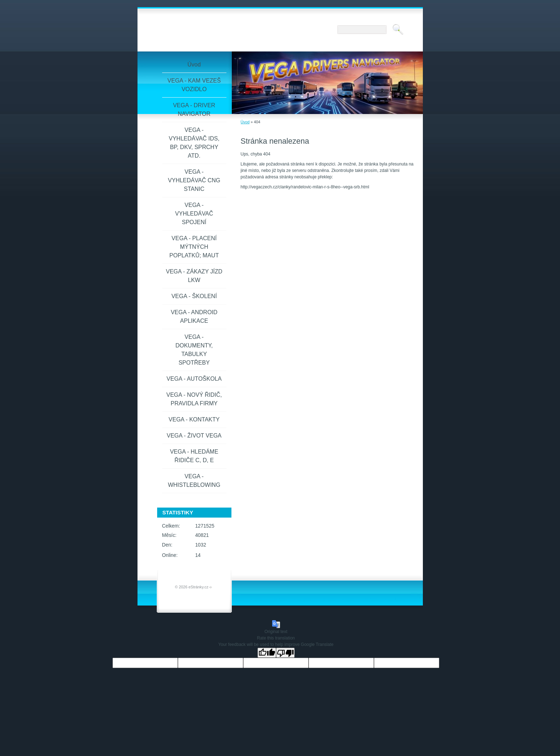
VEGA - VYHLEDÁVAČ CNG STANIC (194, 180)
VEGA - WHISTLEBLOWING (194, 481)
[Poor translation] (285, 653)
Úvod (245, 122)
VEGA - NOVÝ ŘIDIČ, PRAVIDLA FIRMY (194, 399)
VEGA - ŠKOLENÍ (194, 296)
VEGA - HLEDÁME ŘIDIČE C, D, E (194, 456)
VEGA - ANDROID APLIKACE (194, 317)
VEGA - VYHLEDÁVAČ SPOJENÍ (194, 214)
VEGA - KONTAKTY (194, 419)
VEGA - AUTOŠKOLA (194, 379)
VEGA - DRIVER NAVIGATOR (194, 110)
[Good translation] (267, 653)
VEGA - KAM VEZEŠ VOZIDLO (194, 85)
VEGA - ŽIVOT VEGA (194, 436)
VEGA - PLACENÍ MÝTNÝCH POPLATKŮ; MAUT (194, 247)
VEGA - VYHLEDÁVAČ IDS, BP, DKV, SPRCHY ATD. (194, 143)
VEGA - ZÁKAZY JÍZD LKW (194, 276)
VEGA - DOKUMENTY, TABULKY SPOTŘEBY (194, 350)
